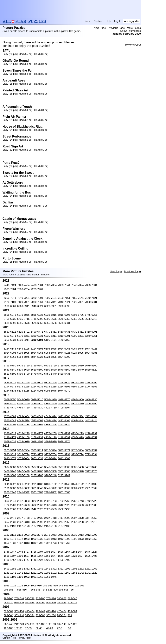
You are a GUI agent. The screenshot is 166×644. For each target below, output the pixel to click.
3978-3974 (64, 441)
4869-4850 (50, 403)
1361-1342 (37, 569)
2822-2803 (37, 501)
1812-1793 (37, 543)
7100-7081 (23, 302)
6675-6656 (64, 319)
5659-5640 (10, 370)
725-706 (40, 598)
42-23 (50, 628)
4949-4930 (91, 399)
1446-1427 (37, 560)
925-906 (80, 586)
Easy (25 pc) (10, 54)
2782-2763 (64, 501)
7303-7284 (10, 289)
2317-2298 (37, 522)
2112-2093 (23, 535)
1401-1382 (10, 569)
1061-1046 (50, 577)
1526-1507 (78, 556)
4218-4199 (91, 433)
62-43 (39, 628)
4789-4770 (10, 408)
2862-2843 (10, 501)
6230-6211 (23, 340)
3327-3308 (10, 475)
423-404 (62, 611)
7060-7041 (50, 302)
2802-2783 (50, 501)
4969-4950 (78, 399)
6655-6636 (78, 319)
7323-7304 (91, 285)
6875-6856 (23, 315)
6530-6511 (10, 332)
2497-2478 (10, 518)
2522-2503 (50, 509)
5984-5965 (37, 353)
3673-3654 (23, 458)
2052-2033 (64, 535)
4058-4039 (10, 441)
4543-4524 (23, 420)
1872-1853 (91, 539)
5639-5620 (23, 370)
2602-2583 (91, 505)
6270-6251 (91, 336)
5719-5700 (64, 366)
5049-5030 (23, 399)
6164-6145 (10, 349)
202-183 (40, 624)
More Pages (134, 28)
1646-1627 (91, 552)
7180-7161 (64, 298)
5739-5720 (50, 366)
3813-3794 (23, 454)
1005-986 (36, 586)
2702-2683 (23, 505)
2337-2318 (23, 522)
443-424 (51, 611)
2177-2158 (37, 526)
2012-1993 (91, 535)
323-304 (40, 615)
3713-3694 (91, 454)
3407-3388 (50, 471)
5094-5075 (50, 391)
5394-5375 (37, 382)
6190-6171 (50, 340)
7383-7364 (50, 285)
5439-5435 (64, 374)
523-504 (8, 611)
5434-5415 (10, 382)
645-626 (8, 602)
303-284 (51, 615)
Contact (98, 21)
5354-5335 (64, 382)
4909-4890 (23, 403)
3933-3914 (37, 450)
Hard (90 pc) (41, 176)
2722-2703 (10, 505)
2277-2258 (64, 522)
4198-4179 (10, 437)
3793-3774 (37, 454)
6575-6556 (37, 323)
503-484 (19, 611)
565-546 (51, 602)
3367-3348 (78, 471)
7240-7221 (23, 298)
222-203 (30, 624)
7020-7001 (78, 302)
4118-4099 (64, 437)
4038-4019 (23, 441)
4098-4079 (78, 437)
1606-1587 (23, 556)
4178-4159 (23, 437)
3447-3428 (23, 471)
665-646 (72, 598)
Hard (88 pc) (41, 74)
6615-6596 (10, 323)
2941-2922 (23, 492)
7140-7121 (91, 298)
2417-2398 (64, 518)
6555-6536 (50, 323)
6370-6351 (23, 336)
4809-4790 (91, 403)
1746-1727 (23, 552)
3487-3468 (91, 467)
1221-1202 (37, 573)
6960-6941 (23, 306)
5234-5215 (50, 387)
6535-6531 (64, 323)
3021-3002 (64, 488)
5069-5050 (10, 399)
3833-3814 (10, 454)
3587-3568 (23, 467)
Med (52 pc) (26, 120)
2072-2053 (50, 535)
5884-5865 (10, 357)
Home (87, 21)
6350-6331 (37, 336)
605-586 (30, 602)
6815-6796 (64, 315)
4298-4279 (37, 433)
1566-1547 (50, 556)
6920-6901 (50, 306)
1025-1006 (23, 586)
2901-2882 (50, 492)
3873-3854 (78, 450)
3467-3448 (10, 471)
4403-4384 (23, 425)
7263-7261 (37, 289)
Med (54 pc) (26, 64)
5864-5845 (23, 357)
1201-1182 (50, 573)
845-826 (48, 590)
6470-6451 (50, 332)
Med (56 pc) (26, 94)
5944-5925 (64, 353)
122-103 (8, 628)
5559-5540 (78, 370)
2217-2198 (10, 526)
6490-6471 (37, 332)
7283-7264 (23, 289)
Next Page (100, 28)
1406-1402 (64, 560)
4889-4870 (37, 403)
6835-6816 (50, 315)
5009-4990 (50, 399)
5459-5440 (50, 374)
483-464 (30, 611)
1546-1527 (64, 556)
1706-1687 (50, 552)
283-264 (62, 615)
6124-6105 (37, 349)
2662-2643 (50, 505)
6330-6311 (50, 336)
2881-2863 (64, 492)
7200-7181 (50, 298)
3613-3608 (64, 458)
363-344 (19, 615)
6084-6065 (64, 349)
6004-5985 (23, 353)
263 (70, 615)
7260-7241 (10, 298)
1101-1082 (23, 577)
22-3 (60, 628)
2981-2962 (91, 488)
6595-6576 (23, 323)
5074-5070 (64, 391)
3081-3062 (23, 488)
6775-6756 (91, 315)
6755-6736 (10, 319)
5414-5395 (23, 382)
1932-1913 (50, 539)
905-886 (8, 590)
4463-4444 (78, 420)
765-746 (19, 598)
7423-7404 (23, 285)
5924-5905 (78, 353)
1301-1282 (78, 569)
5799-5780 (10, 366)
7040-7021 (64, 302)
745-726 (30, 598)
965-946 (58, 586)
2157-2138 (50, 526)
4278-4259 (50, 433)
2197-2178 (23, 526)
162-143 (62, 624)
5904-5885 (91, 353)
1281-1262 (91, 569)
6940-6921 (37, 306)
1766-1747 (10, 552)
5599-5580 (50, 370)
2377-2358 (91, 518)
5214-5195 (64, 387)
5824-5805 (50, 357)
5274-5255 (23, 387)
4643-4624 (50, 416)
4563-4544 (10, 420)
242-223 (19, 624)
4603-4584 (78, 416)
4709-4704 (64, 408)
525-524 (72, 602)
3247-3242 (64, 475)
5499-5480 (23, 374)
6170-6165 (64, 340)
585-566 (40, 602)
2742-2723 (91, 501)
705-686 (51, 598)
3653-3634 (37, 458)
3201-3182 (37, 484)
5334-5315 (78, 382)
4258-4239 (64, 433)
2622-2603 (78, 505)
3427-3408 (37, 471)
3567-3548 (37, 467)
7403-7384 (37, 285)
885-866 (22, 590)
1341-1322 (50, 569)
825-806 (58, 590)
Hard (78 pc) (41, 206)
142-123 (72, 624)
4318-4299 (23, 433)
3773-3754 (50, 454)
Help (108, 21)
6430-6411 (78, 332)
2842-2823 (23, 501)
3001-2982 (78, 488)
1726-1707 (37, 552)
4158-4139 (37, 437)
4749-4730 (37, 408)
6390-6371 (10, 336)
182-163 (51, 624)
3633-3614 (50, 458)
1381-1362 (23, 569)
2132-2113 (10, 535)
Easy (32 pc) (10, 150)
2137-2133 (64, 526)
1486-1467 (10, 560)
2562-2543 (23, 509)
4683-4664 (23, 416)
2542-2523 (37, 509)
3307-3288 (23, 475)
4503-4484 (50, 420)
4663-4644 (37, 416)
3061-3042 (37, 488)
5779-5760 (23, 366)
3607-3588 (10, 467)
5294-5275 (10, 387)
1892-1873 (78, 539)
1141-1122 (91, 573)
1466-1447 (23, 560)
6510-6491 (23, 332)
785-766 (8, 598)
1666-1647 (78, 552)
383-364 (8, 615)
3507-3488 (78, 467)
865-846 (36, 590)
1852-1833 (10, 543)
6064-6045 (78, 349)
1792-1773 (50, 543)
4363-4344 (50, 425)
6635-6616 (91, 319)
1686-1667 (64, 552)
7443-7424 (10, 285)
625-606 (19, 602)
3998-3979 (50, 441)
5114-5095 (37, 391)
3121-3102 (91, 484)
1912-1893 (64, 539)
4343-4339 (64, 425)
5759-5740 (37, 366)
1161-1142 (78, 573)
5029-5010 (37, 399)
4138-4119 (50, 437)
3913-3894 (50, 450)
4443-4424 (91, 420)
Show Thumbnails (131, 31)
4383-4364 (37, 425)
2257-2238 (78, 522)
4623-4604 (64, 416)
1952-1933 (37, 539)
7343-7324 (78, 285)
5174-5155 (91, 387)
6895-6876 (10, 315)
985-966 (48, 586)
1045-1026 (10, 586)
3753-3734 (64, 454)
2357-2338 (10, 522)
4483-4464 (64, 420)
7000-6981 (91, 302)
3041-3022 (50, 488)
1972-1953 (23, 539)
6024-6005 (10, 353)
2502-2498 (64, 509)
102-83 (18, 628)
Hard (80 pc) (41, 54)
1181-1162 (64, 573)
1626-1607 (10, 556)
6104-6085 (50, 349)
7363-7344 (64, 285)
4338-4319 (10, 433)
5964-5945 (50, 353)
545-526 (62, 602)
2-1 (70, 628)
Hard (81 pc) (41, 94)
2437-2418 (50, 518)
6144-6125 (23, 349)
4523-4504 (37, 420)
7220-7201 (37, 298)
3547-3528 (50, 467)
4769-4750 (23, 408)
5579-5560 (64, 370)
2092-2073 (37, 535)
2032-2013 (78, 535)
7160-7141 (78, 298)
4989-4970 (64, 399)
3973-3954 (10, 450)
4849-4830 (64, 403)
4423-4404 (10, 425)
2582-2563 (10, 509)
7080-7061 (37, 302)
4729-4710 (50, 408)
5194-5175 (78, 387)
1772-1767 (64, 543)
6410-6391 (91, 332)
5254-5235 (37, 387)
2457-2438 (37, 518)
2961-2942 (10, 492)
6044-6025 (91, 349)
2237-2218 (91, 522)
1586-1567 (37, 556)
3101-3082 (10, 488)
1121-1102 (10, 577)
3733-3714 (78, 454)
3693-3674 (10, 458)
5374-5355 (50, 382)
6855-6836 (37, 315)
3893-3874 (64, 450)
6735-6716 (23, 319)
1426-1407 (50, 560)
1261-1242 (10, 573)
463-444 (40, 611)
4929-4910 (10, 403)
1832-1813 (23, 543)
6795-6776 (78, 315)
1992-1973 (10, 539)
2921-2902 (37, 492)
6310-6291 (64, 336)
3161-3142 (64, 484)
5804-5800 (64, 357)
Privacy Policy (25, 638)
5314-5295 (91, 382)
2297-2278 (50, 522)
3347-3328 (91, 471)
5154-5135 (10, 391)
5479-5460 (37, 374)
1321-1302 (64, 569)
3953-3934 (23, 450)
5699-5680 (78, 366)
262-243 (8, 624)
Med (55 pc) (26, 54)
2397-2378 (78, 518)
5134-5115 (23, 391)
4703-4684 (10, 416)
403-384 (72, 611)
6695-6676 (50, 319)
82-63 (28, 628)
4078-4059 (91, 437)
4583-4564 (91, 416)
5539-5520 (91, 370)
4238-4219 (78, 433)
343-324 (30, 615)
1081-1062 (37, 577)
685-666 (62, 598)
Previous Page (116, 28)
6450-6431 (64, 332)
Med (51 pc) (26, 130)
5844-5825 (37, 357)
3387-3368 (64, 471)
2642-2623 (64, 505)
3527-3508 (64, 467)
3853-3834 (91, 450)
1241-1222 (23, 573)
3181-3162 (50, 484)
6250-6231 (10, 340)
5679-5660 (91, 366)
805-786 (69, 590)
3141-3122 (78, 484)
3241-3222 (10, 484)
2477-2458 (23, 518)
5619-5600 (37, 370)
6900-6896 (64, 306)
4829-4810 (78, 403)
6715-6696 (37, 319)
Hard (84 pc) (41, 64)
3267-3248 (50, 475)
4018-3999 (37, 441)
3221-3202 (23, 484)
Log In (118, 21)
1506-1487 (91, 556)
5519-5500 (10, 374)
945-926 (69, 586)
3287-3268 (37, 475)
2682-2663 (37, 505)
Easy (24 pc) (10, 64)
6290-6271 (78, 336)
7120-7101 (10, 302)
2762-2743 (78, 501)
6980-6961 (10, 306)
